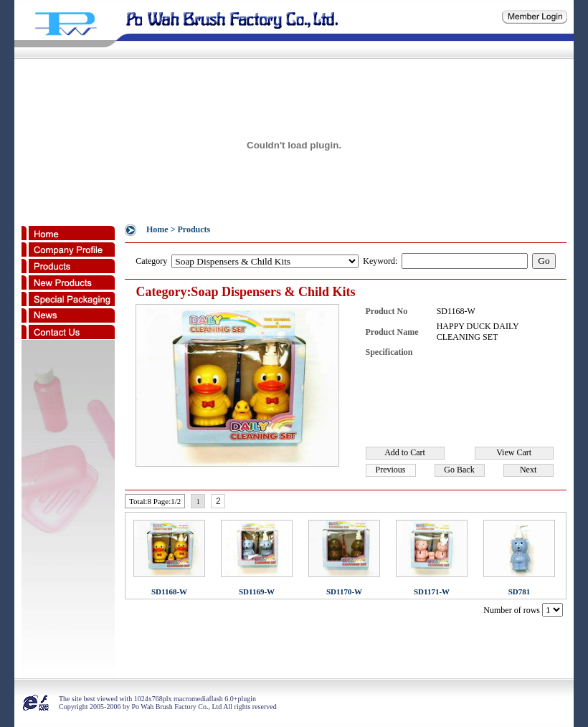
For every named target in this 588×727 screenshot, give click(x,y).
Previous (391, 470)
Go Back (459, 470)
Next (528, 470)
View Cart (514, 452)
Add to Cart (405, 452)
